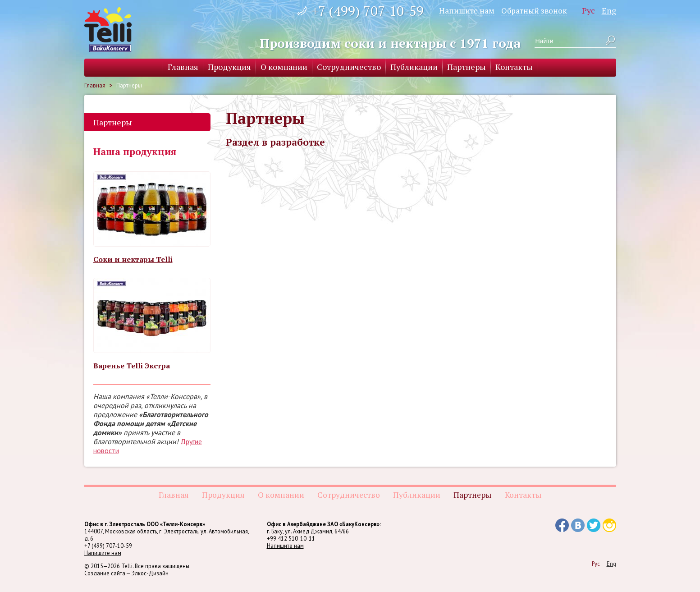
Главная (183, 67)
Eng (609, 10)
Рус (588, 10)
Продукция (229, 67)
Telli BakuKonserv (108, 30)
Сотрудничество (349, 67)
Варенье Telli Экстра (132, 366)
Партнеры (467, 67)
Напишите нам (467, 10)
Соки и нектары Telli (133, 259)
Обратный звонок (534, 10)
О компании (284, 67)
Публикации (414, 67)
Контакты (514, 67)
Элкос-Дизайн (150, 573)
